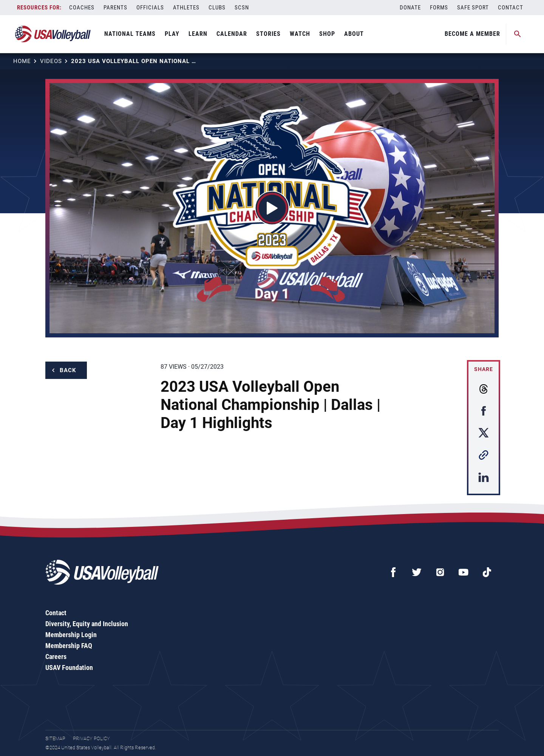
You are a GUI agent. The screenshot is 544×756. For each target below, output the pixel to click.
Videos (51, 61)
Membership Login (71, 635)
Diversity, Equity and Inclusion (87, 624)
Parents (115, 8)
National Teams (130, 34)
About (354, 34)
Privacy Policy (91, 738)
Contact (511, 8)
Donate (410, 8)
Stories (268, 34)
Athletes (186, 8)
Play (172, 34)
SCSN (242, 8)
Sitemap (55, 738)
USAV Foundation (69, 667)
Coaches (82, 8)
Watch (300, 34)
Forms (439, 8)
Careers (56, 657)
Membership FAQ (69, 646)
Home (22, 61)
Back (68, 370)
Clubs (217, 8)
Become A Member (472, 34)
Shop (327, 34)
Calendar (232, 34)
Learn (198, 34)
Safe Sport (473, 8)
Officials (150, 8)
